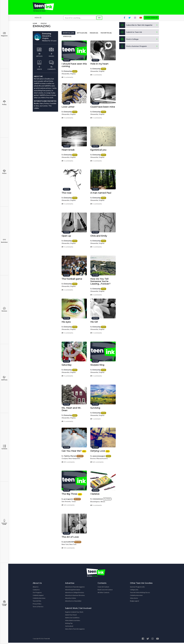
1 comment (95, 418)
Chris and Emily (99, 235)
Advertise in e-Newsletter (73, 602)
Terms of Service (38, 608)
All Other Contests (103, 594)
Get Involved (69, 627)
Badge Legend (134, 602)
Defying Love (98, 450)
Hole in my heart (99, 63)
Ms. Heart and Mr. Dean (71, 408)
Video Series (134, 599)
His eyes (66, 321)
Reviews (4, 309)
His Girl (94, 321)
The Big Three (69, 493)
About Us (36, 588)
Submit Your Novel (71, 616)
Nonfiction (4, 241)
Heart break (68, 149)
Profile (44, 25)
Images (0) (94, 34)
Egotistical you (98, 149)
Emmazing (68, 70)
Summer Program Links (137, 588)
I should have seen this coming (74, 64)
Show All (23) (68, 34)
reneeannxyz (98, 498)
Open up (66, 235)
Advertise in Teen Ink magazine (75, 588)
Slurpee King (97, 364)
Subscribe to (137, 26)
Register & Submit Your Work (74, 613)
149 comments (68, 504)
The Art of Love (70, 536)
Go (99, 19)
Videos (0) (67, 38)
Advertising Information (73, 591)
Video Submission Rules (73, 622)
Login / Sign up (151, 19)
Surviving (95, 407)
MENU (38, 19)
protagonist (69, 498)
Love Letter (68, 106)
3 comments (96, 160)
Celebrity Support (38, 597)
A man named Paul (101, 192)
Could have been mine (103, 106)
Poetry (4, 103)
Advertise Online (71, 599)
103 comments (68, 547)
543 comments (97, 461)
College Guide (4, 603)
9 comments (96, 504)
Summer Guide (4, 522)
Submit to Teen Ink (131, 33)
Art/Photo (4, 378)
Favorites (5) (106, 34)
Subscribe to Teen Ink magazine (75, 630)
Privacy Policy (37, 605)
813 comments (68, 461)
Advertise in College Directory (75, 594)
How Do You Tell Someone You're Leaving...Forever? (100, 281)
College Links (134, 591)
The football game (72, 278)
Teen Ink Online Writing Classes (140, 594)
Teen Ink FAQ (37, 602)
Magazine (4, 34)
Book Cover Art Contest (105, 591)
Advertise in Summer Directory (75, 597)
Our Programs (37, 594)
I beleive (95, 493)
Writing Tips (69, 625)
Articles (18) (82, 34)
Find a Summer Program (133, 47)
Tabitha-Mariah (70, 455)
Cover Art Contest (103, 588)
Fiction (4, 172)
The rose (66, 192)
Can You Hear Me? (72, 450)
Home (35, 25)
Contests (4, 447)
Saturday (67, 364)
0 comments (67, 76)
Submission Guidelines (72, 619)
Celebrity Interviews (39, 599)
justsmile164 (69, 541)
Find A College (129, 40)
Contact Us (36, 591)
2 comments (67, 289)
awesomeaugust (99, 455)
